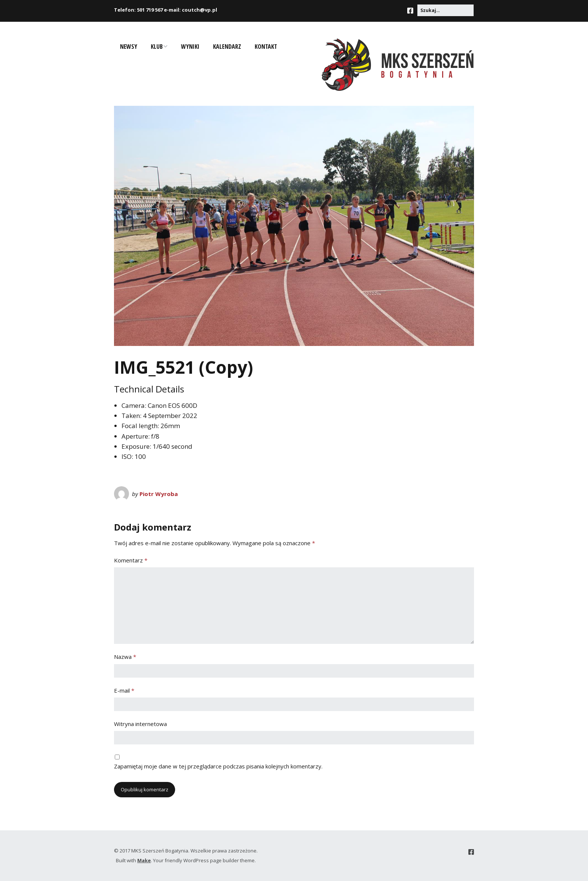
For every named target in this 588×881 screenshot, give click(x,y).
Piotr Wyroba (159, 494)
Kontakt (266, 47)
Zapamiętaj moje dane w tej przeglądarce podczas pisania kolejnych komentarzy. (218, 766)
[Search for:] (445, 10)
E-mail (124, 690)
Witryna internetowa (140, 724)
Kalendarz (227, 47)
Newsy (129, 47)
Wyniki (190, 47)
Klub (157, 47)
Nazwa (125, 657)
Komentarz (131, 560)
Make (144, 860)
